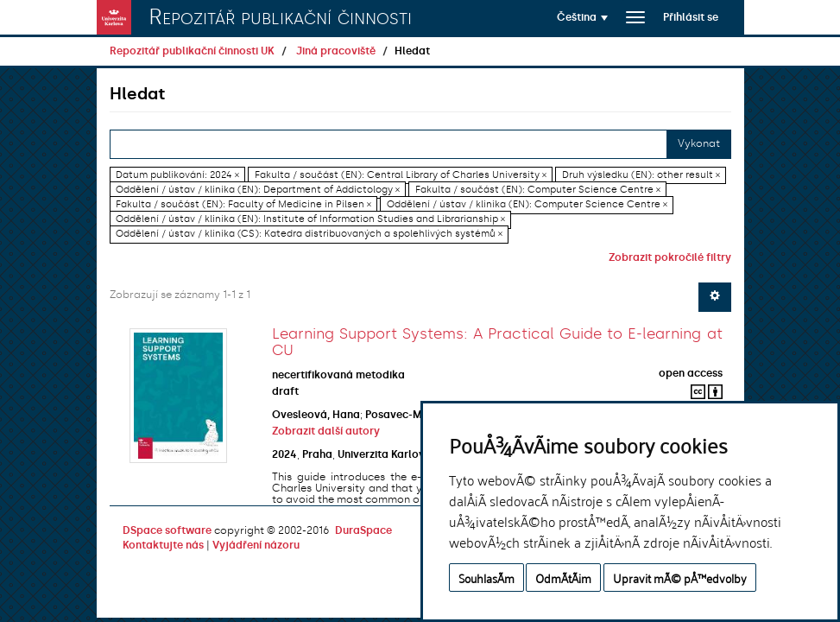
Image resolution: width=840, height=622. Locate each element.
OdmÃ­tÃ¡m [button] (563, 578)
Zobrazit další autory (326, 431)
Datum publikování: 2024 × (177, 175)
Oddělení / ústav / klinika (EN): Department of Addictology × (258, 190)
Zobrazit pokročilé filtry (670, 257)
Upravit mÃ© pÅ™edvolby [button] (680, 578)
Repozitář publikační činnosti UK (192, 51)
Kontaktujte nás (163, 545)
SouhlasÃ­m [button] (486, 578)
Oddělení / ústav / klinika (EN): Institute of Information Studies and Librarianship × (310, 219)
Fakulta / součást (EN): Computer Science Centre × (538, 190)
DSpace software (167, 530)
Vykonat (699, 143)
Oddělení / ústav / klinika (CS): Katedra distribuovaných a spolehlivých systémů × (309, 235)
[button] (582, 17)
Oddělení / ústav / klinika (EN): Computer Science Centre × (527, 204)
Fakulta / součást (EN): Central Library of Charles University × (401, 175)
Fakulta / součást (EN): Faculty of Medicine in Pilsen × (243, 204)
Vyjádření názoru (256, 545)
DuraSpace (363, 530)
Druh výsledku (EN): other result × (641, 175)
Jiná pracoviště (336, 51)
